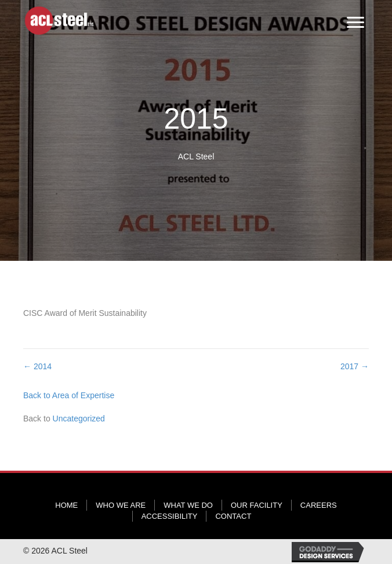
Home (66, 505)
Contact (233, 516)
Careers (319, 505)
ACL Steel (196, 157)
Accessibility (170, 516)
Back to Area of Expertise (69, 395)
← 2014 (37, 366)
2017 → (355, 366)
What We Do (188, 505)
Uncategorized (79, 419)
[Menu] (355, 23)
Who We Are (121, 505)
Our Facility (257, 505)
